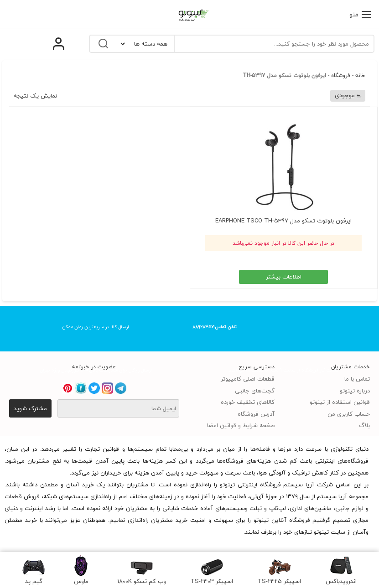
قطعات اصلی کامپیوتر (248, 379)
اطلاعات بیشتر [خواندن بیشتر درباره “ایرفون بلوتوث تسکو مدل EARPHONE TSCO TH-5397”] (284, 277)
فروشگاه (341, 75)
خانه (360, 75)
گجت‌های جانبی (255, 391)
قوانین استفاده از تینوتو (340, 402)
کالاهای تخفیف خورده (248, 402)
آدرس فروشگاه (256, 414)
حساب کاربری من (349, 414)
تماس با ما (357, 379)
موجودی (348, 95)
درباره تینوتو (355, 391)
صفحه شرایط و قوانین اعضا (241, 425)
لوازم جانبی (350, 508)
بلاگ (364, 425)
